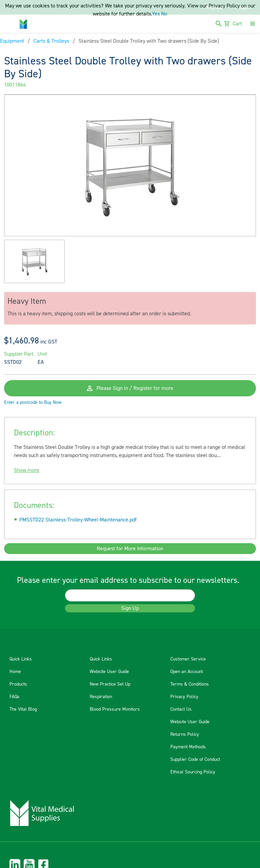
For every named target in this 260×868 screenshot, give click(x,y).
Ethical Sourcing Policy (193, 772)
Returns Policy (185, 734)
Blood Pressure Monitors (115, 709)
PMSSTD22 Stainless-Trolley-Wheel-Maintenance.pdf (78, 520)
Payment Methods (188, 747)
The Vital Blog (23, 709)
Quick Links (21, 659)
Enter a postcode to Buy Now (33, 402)
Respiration (101, 697)
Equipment (12, 41)
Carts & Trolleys (51, 41)
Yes (156, 14)
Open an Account (187, 672)
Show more (27, 470)
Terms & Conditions (190, 684)
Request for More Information (130, 549)
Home (15, 672)
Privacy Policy (184, 697)
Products (18, 684)
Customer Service (188, 659)
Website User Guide (109, 672)
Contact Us (181, 709)
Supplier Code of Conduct (195, 759)
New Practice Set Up (110, 684)
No (164, 14)
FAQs (15, 697)
